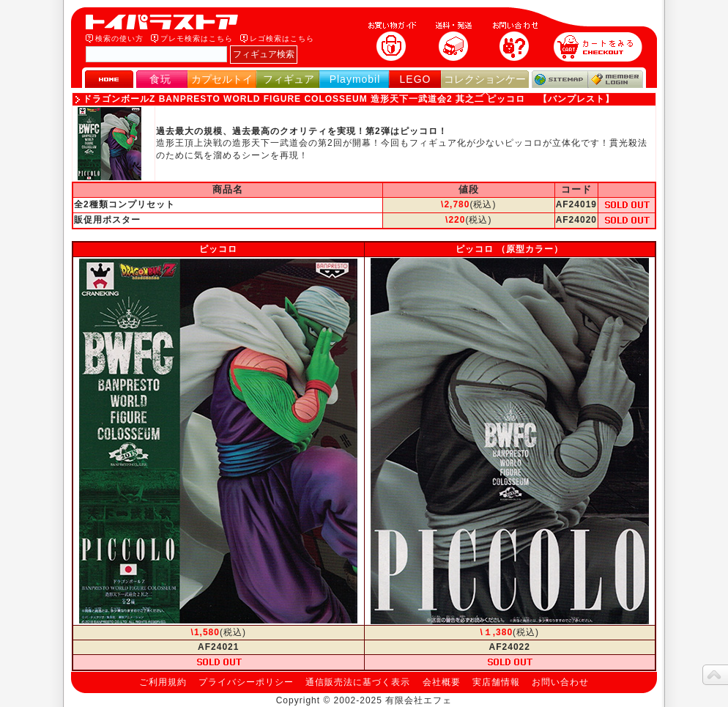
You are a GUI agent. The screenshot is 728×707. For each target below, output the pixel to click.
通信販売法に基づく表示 (358, 682)
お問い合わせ (560, 682)
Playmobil (355, 79)
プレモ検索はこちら (197, 38)
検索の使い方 (119, 38)
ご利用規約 (163, 682)
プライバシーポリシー (246, 682)
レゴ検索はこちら (282, 38)
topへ (715, 675)
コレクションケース (485, 85)
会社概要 (442, 682)
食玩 (160, 79)
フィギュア (289, 79)
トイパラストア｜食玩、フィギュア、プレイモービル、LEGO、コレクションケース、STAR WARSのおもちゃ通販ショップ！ (166, 22)
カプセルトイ (222, 79)
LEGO (416, 79)
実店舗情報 (496, 682)
